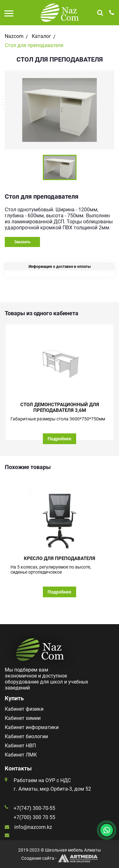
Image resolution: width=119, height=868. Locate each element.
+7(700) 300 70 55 (34, 817)
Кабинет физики (24, 709)
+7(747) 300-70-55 (34, 808)
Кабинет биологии (26, 736)
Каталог (41, 36)
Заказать (22, 242)
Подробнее (60, 439)
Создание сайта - (60, 858)
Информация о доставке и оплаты (60, 267)
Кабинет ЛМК (21, 755)
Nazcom (14, 36)
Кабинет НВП (20, 746)
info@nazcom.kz (33, 827)
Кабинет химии (23, 718)
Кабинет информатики (32, 727)
